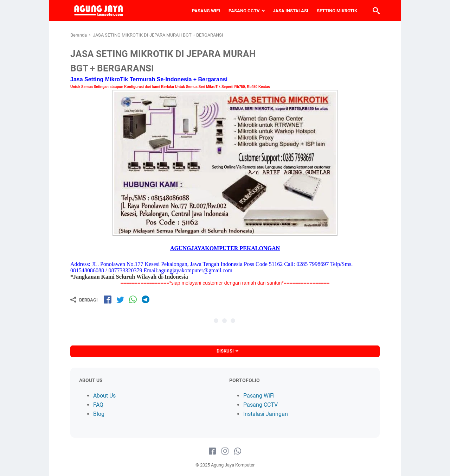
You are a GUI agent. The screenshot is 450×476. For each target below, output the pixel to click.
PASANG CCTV (244, 11)
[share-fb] (108, 299)
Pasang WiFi (259, 396)
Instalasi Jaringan (266, 414)
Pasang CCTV (261, 405)
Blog (99, 414)
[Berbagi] (84, 300)
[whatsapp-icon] (238, 451)
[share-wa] (133, 299)
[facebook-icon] (212, 451)
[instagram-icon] (225, 451)
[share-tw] (120, 299)
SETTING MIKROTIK (337, 11)
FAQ (98, 405)
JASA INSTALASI (291, 11)
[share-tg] (146, 299)
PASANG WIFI (206, 11)
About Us (104, 396)
